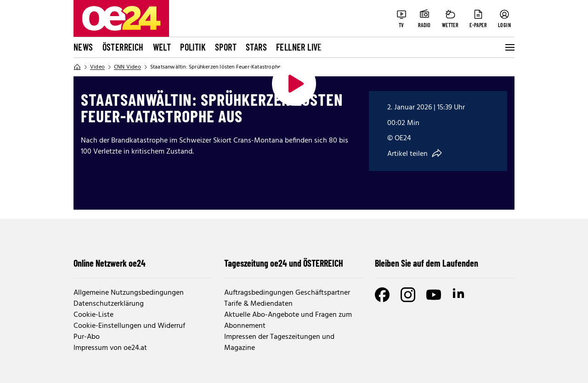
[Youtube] (434, 295)
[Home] (77, 67)
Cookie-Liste (93, 315)
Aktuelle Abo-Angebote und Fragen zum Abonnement (288, 320)
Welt (162, 47)
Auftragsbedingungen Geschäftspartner (287, 293)
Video (97, 67)
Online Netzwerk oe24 (110, 263)
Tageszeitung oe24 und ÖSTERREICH (284, 263)
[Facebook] (382, 295)
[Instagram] (408, 295)
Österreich (123, 47)
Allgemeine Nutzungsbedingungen (129, 293)
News (83, 47)
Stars (256, 47)
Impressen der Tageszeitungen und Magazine (279, 343)
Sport (226, 47)
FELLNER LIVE (299, 47)
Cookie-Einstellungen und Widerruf (129, 326)
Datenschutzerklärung (109, 304)
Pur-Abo (87, 337)
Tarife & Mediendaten (258, 304)
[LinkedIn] (459, 295)
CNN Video (127, 67)
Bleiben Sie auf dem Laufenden (427, 263)
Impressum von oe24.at (110, 348)
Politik (193, 47)
